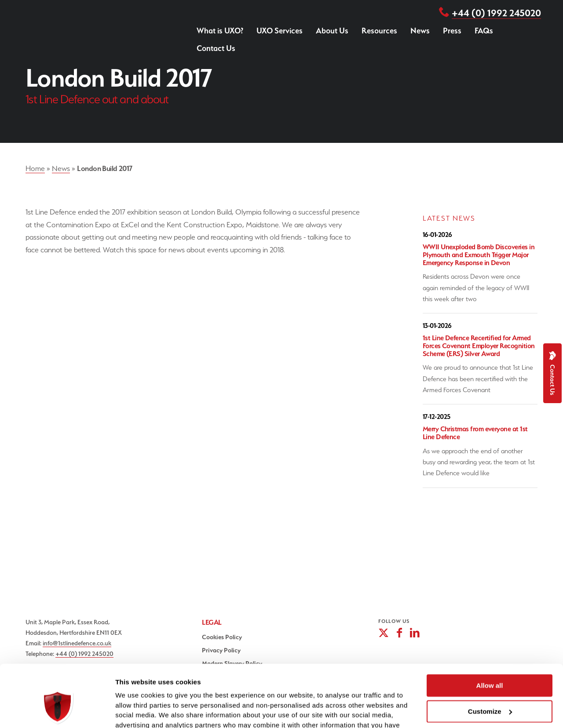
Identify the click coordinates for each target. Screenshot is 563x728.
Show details (136, 711)
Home (35, 168)
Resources (379, 31)
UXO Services (280, 31)
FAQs (484, 31)
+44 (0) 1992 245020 (496, 13)
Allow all (490, 637)
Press (452, 31)
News (420, 31)
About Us (332, 31)
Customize (490, 663)
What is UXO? (220, 31)
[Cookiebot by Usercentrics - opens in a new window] (57, 711)
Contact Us (216, 48)
